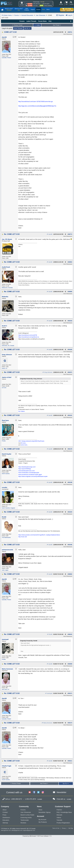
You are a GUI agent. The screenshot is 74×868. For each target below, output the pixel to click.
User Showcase (41, 15)
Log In (69, 15)
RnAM (50, 634)
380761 (70, 32)
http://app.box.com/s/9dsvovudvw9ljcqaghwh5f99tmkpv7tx (37, 106)
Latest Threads (31, 21)
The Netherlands (6, 537)
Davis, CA (5, 368)
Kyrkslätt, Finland (6, 58)
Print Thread (18, 28)
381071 (70, 372)
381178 (70, 449)
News (40, 810)
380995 (70, 292)
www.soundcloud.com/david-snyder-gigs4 (30, 475)
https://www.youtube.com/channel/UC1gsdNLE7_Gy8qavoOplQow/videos (39, 535)
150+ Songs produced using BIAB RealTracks (31, 441)
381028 (70, 350)
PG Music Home (7, 15)
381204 (70, 512)
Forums (17, 15)
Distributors (6, 817)
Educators (6, 820)
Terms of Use (56, 828)
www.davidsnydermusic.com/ (27, 471)
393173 (70, 723)
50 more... (24, 443)
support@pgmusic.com (29, 830)
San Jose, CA (6, 689)
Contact (5, 812)
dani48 (49, 234)
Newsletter (61, 792)
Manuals (59, 815)
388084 (70, 574)
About (4, 810)
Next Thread (57, 25)
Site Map (71, 828)
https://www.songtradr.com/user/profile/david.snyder (33, 476)
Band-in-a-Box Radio (27, 815)
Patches (59, 810)
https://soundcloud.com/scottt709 (28, 335)
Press (4, 815)
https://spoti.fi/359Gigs (25, 469)
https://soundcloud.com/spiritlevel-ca (29, 337)
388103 (70, 634)
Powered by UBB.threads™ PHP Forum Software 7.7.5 (37, 836)
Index (37, 25)
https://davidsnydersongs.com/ (27, 467)
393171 (70, 693)
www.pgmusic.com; (6, 830)
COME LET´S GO (10, 32)
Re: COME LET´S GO (12, 234)
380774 (70, 234)
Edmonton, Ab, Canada (8, 346)
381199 (70, 482)
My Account (42, 819)
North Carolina (6, 474)
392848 (70, 664)
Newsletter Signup (45, 812)
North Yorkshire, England (8, 508)
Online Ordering (48, 6)
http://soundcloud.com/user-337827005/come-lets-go (36, 101)
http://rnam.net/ (23, 537)
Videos (59, 817)
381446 (70, 545)
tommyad (49, 693)
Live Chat (35, 6)
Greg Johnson (47, 372)
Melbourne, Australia (7, 288)
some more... (25, 445)
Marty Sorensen (47, 723)
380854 (70, 262)
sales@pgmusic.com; (17, 830)
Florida (4, 441)
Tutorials (59, 820)
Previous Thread (17, 25)
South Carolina (6, 780)
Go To (27, 28)
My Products (43, 822)
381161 (70, 415)
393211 (70, 761)
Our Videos (22, 411)
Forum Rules (42, 21)
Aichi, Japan (5, 570)
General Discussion (27, 15)
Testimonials (25, 820)
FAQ (50, 21)
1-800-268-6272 (36, 4)
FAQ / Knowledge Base (64, 812)
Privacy (64, 828)
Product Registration (63, 823)
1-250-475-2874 (45, 4)
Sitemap (5, 823)
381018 (70, 321)
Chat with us (61, 799)
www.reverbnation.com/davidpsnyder (29, 473)
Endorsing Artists (26, 817)
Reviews (23, 823)
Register (60, 15)
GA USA (4, 388)
